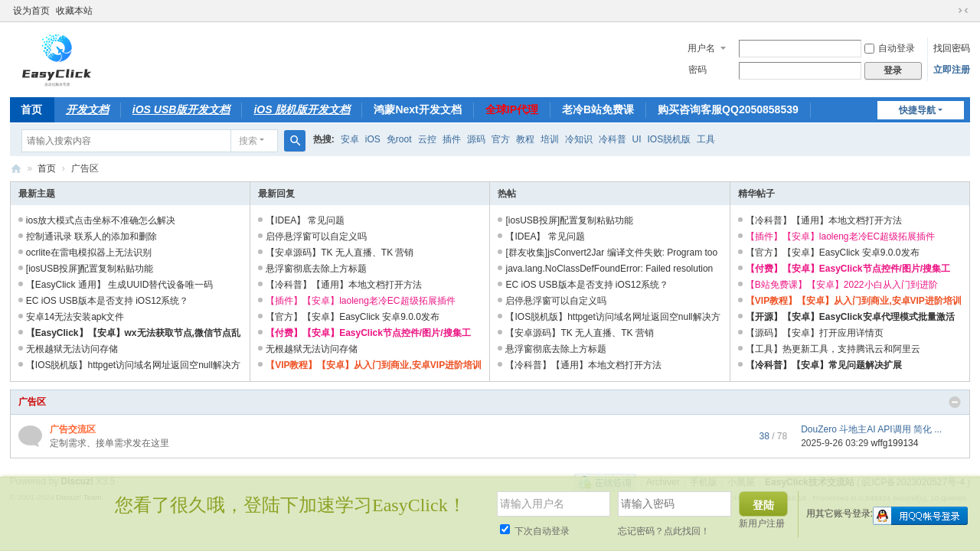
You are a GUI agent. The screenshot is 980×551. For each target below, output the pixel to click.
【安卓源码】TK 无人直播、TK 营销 (340, 253)
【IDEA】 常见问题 (305, 220)
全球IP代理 (512, 109)
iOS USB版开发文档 (181, 109)
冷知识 (579, 139)
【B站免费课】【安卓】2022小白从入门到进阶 (842, 285)
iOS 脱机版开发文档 (302, 109)
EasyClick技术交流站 (16, 169)
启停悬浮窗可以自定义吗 (316, 236)
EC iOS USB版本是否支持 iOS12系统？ (108, 301)
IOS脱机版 (670, 139)
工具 (706, 139)
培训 (550, 139)
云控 (427, 139)
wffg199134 (895, 443)
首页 (31, 109)
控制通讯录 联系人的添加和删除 (91, 236)
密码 (697, 70)
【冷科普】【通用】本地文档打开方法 (344, 285)
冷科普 (612, 139)
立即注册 (952, 70)
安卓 (350, 139)
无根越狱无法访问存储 (72, 349)
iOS (373, 139)
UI (637, 139)
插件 (452, 139)
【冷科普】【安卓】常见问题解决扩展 (824, 365)
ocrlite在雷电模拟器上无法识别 (89, 253)
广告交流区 (73, 429)
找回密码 (952, 48)
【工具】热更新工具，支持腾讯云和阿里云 (833, 349)
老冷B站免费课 (598, 109)
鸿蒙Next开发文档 (417, 109)
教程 (525, 139)
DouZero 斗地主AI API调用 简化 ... (871, 429)
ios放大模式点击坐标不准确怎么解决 (101, 220)
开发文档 (87, 109)
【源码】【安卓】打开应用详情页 (815, 333)
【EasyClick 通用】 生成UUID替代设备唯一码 (120, 285)
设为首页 (31, 11)
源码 (476, 139)
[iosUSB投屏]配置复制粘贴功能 (90, 269)
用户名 (701, 48)
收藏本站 (74, 11)
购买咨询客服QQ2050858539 (728, 109)
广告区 (32, 402)
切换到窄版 (963, 11)
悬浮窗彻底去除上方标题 (316, 269)
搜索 (248, 141)
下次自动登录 (535, 531)
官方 (501, 139)
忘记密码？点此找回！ (664, 531)
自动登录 (890, 48)
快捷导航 (917, 110)
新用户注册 (762, 523)
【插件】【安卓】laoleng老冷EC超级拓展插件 (360, 301)
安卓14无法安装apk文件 (75, 317)
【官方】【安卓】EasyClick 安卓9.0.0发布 (353, 317)
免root (399, 139)
